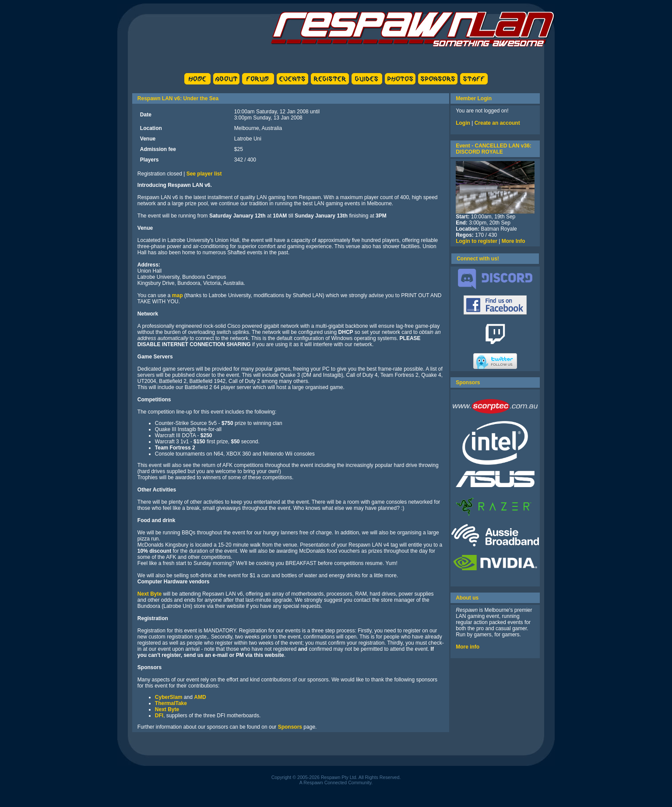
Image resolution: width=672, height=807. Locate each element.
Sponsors (290, 727)
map (178, 295)
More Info (514, 241)
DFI (159, 716)
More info (468, 647)
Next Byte (150, 594)
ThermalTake (171, 703)
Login (463, 123)
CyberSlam (169, 697)
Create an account (497, 123)
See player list (204, 174)
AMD (200, 697)
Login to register (477, 241)
